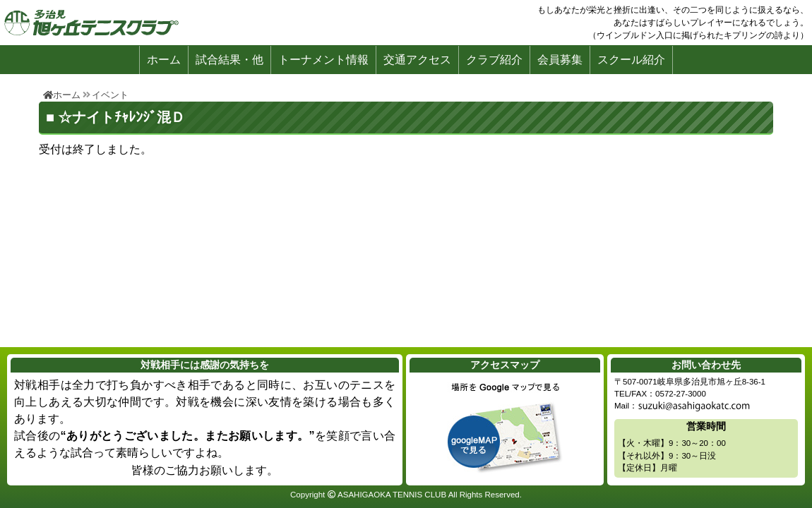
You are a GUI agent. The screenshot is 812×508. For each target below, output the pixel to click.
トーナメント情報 (323, 60)
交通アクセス (417, 60)
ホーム (164, 60)
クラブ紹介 (494, 60)
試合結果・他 (229, 60)
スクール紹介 (631, 60)
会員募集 (560, 60)
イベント (110, 95)
